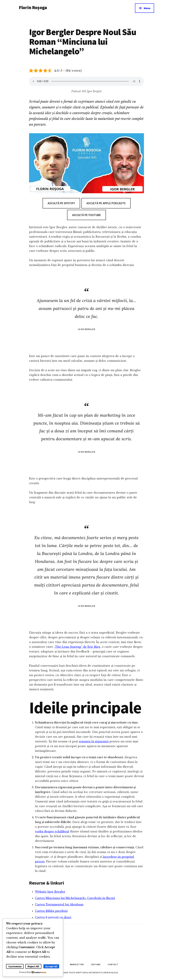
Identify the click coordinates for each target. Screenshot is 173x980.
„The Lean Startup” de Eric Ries (77, 647)
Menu (147, 8)
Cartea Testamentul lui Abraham (59, 904)
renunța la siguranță (94, 741)
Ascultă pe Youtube (86, 215)
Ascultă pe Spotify (61, 203)
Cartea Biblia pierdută (51, 911)
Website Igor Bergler (50, 892)
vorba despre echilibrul (52, 831)
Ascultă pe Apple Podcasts (106, 203)
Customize (15, 966)
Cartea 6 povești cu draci (53, 917)
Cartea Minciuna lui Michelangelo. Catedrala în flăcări (75, 898)
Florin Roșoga (33, 7)
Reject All (33, 966)
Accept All (51, 966)
